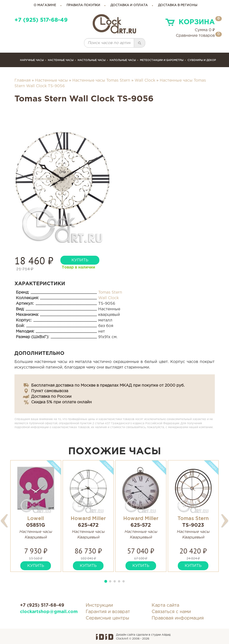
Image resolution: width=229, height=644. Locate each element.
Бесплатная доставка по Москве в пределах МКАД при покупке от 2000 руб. (108, 386)
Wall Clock (145, 80)
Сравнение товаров (195, 36)
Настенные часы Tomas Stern (101, 80)
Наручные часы (32, 60)
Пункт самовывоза (50, 391)
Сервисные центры (107, 618)
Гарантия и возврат (108, 612)
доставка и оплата (129, 5)
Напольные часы (123, 60)
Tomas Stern (110, 292)
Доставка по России (51, 397)
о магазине (45, 5)
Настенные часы (61, 60)
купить (80, 260)
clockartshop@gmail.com (49, 612)
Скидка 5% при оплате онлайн (61, 402)
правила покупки (83, 5)
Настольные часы (92, 60)
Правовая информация (178, 618)
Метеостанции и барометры (162, 60)
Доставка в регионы (178, 5)
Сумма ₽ (205, 30)
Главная (23, 80)
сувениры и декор (202, 60)
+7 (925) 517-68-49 (41, 20)
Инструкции (99, 605)
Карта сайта (165, 605)
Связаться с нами (171, 612)
